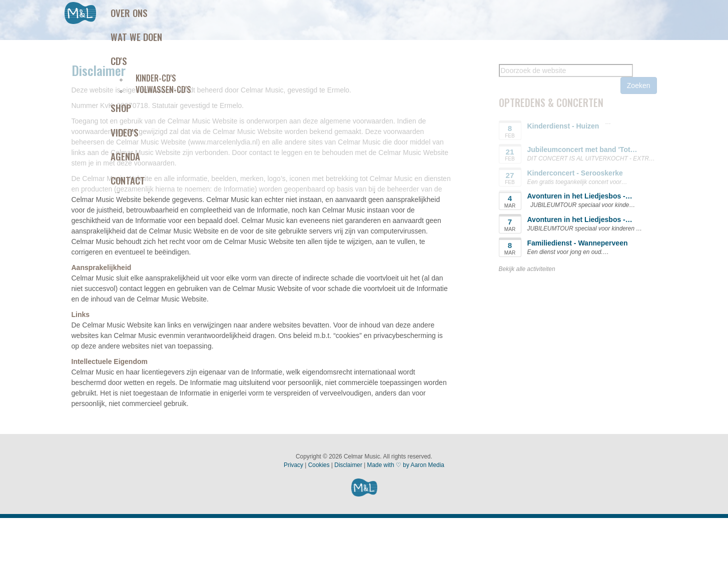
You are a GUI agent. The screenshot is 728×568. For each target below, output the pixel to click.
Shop (121, 107)
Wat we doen (136, 36)
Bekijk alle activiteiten (527, 269)
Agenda (125, 156)
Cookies (319, 465)
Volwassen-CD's (163, 89)
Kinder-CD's (156, 78)
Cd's (119, 60)
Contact (128, 180)
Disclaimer (348, 465)
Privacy (293, 465)
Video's (125, 132)
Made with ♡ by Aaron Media (406, 465)
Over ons (129, 12)
